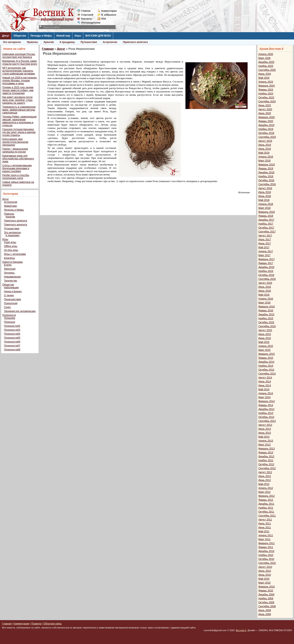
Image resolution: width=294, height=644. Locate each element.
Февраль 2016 (267, 307)
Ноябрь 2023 (266, 94)
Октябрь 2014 (266, 370)
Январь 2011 (266, 547)
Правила (36, 624)
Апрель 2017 (266, 251)
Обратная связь (52, 624)
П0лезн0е (10, 318)
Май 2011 (264, 531)
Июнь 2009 (265, 614)
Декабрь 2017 (266, 220)
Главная (86, 11)
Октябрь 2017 (266, 228)
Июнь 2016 (265, 291)
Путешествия (89, 42)
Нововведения (12, 277)
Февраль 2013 (267, 449)
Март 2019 (264, 161)
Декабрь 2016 (266, 267)
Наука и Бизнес (13, 291)
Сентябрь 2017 (267, 232)
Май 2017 (264, 247)
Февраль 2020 (267, 117)
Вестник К (241, 630)
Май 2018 (264, 200)
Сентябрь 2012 (267, 468)
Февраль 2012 (267, 496)
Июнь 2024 (265, 74)
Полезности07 (12, 346)
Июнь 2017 (265, 244)
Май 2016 (264, 295)
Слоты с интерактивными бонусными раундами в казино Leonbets (17, 168)
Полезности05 (12, 338)
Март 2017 (264, 255)
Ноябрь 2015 (266, 318)
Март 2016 (264, 303)
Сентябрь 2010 (267, 563)
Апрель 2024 (266, 82)
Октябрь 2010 (266, 559)
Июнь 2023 (265, 105)
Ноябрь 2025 (266, 66)
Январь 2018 (266, 216)
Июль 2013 (265, 429)
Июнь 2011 (265, 528)
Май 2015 (264, 342)
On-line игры (11, 250)
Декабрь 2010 (266, 551)
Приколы (32, 42)
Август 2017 (265, 236)
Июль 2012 (265, 476)
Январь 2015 (266, 358)
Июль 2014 (265, 382)
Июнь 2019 (265, 149)
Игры (78, 36)
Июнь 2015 (265, 338)
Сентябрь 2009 (267, 606)
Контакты (87, 19)
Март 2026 (264, 58)
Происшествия (12, 299)
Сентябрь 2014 (267, 374)
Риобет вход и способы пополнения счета (16, 177)
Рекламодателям (89, 23)
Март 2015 (264, 350)
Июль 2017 (265, 240)
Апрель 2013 (266, 441)
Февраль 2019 (267, 165)
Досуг (6, 36)
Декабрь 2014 (266, 362)
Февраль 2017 (267, 259)
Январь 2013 (266, 453)
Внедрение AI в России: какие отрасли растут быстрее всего (20, 62)
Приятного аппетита (135, 42)
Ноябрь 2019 (266, 129)
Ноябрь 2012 (266, 460)
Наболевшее (11, 288)
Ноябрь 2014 (266, 366)
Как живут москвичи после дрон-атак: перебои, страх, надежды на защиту (18, 100)
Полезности (9, 315)
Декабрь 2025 (266, 62)
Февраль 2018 (267, 212)
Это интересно (12, 42)
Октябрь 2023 (266, 98)
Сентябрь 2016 (267, 279)
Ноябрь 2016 (266, 271)
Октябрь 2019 (266, 133)
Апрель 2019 (266, 157)
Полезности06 (12, 342)
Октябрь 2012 (266, 464)
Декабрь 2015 (266, 315)
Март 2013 (264, 445)
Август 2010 (265, 567)
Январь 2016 (266, 311)
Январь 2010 (266, 591)
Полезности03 (12, 330)
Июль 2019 (265, 145)
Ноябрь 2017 (266, 224)
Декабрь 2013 (266, 409)
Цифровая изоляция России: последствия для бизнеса (19, 56)
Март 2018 (264, 208)
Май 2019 (264, 153)
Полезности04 (12, 334)
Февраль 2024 (267, 86)
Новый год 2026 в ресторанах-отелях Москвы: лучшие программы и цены (20, 81)
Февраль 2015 (267, 354)
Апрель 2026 (266, 54)
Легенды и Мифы (41, 36)
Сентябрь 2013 (267, 421)
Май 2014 (264, 389)
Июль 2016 (265, 287)
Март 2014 (264, 397)
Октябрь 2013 (266, 417)
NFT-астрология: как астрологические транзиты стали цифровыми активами (19, 71)
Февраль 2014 (267, 401)
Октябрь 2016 (266, 275)
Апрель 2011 (266, 535)
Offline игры (11, 246)
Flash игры (10, 242)
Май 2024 (264, 78)
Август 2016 (265, 283)
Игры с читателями (15, 254)
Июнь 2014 (265, 386)
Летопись (9, 273)
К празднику (67, 42)
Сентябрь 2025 (267, 70)
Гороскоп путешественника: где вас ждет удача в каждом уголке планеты (19, 132)
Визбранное (109, 15)
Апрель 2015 (266, 346)
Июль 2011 (265, 524)
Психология (11, 303)
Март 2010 (264, 583)
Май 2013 (264, 437)
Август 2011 (265, 520)
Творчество (10, 281)
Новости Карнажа (12, 262)
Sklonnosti (10, 269)
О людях (9, 295)
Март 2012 (264, 492)
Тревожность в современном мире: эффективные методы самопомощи (19, 110)
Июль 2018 (265, 192)
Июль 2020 (265, 113)
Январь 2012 (266, 500)
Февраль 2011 (267, 543)
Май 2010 (264, 579)
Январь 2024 (266, 90)
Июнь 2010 (265, 575)
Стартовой (87, 15)
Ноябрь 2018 (266, 176)
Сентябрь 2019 (267, 137)
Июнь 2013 (265, 433)
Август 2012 (265, 472)
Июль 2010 (265, 571)
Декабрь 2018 (266, 173)
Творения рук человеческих (20, 311)
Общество (20, 36)
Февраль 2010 (267, 587)
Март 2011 (264, 539)
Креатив (49, 42)
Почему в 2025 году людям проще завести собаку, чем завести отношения (18, 90)
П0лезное (10, 322)
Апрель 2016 (266, 299)
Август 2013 (265, 425)
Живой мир (63, 36)
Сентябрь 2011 (267, 516)
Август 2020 (265, 109)
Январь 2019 (266, 169)
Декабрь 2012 (266, 457)
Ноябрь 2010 (266, 555)
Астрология (110, 42)
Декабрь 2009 (266, 595)
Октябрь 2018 (266, 180)
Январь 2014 (266, 405)
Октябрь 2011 (266, 512)
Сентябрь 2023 (267, 102)
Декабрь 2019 (266, 125)
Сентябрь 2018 (267, 184)
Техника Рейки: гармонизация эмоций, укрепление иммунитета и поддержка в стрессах (19, 121)
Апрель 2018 (266, 204)
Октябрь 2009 (266, 602)
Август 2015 (265, 330)
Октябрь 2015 (266, 322)
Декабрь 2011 (266, 504)
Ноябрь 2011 (266, 508)
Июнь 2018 (265, 196)
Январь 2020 (266, 121)
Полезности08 (12, 350)
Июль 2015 (265, 334)
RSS (104, 19)
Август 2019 (265, 141)
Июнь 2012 (265, 480)
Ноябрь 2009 (266, 599)
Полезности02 (12, 326)
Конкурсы (9, 258)
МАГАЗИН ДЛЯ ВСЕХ (98, 36)
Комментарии (109, 11)
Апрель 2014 (266, 393)
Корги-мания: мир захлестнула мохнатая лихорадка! (15, 142)
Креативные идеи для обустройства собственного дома (18, 159)
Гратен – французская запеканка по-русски (15, 150)
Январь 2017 (266, 263)
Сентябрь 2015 (267, 326)
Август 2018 (265, 188)
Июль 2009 (265, 610)
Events (8, 265)
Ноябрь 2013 (266, 413)
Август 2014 (265, 378)
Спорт (7, 307)
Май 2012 (264, 484)
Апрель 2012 (266, 488)
